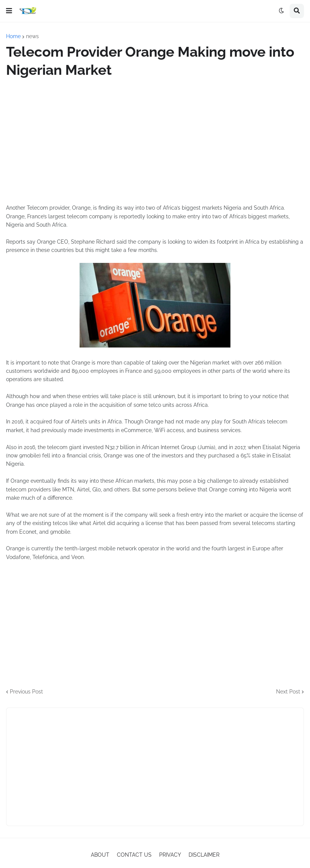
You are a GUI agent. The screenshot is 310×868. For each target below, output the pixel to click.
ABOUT (100, 855)
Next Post (288, 692)
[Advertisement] (155, 141)
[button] (9, 11)
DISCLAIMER (204, 855)
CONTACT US (134, 855)
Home (13, 36)
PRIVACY (170, 855)
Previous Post (26, 692)
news (32, 36)
